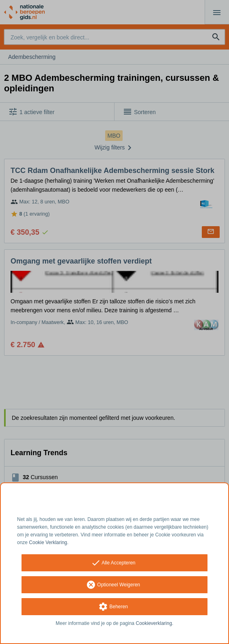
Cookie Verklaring (48, 542)
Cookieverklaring (154, 623)
